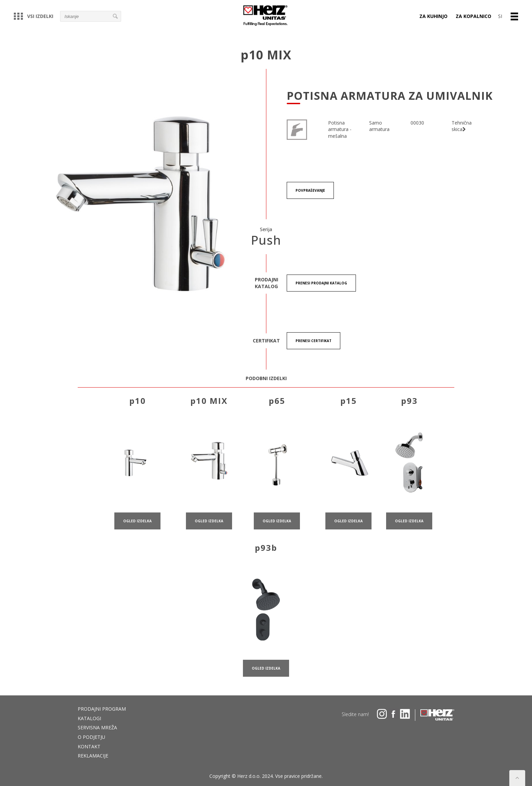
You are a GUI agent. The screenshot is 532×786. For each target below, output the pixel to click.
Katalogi (89, 718)
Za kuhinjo (433, 16)
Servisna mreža (97, 727)
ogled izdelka (137, 529)
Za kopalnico (473, 16)
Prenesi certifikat (313, 341)
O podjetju (91, 737)
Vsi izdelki (33, 16)
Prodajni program (102, 709)
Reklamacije (93, 756)
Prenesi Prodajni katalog (321, 283)
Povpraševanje (310, 191)
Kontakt (89, 746)
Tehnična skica (462, 126)
